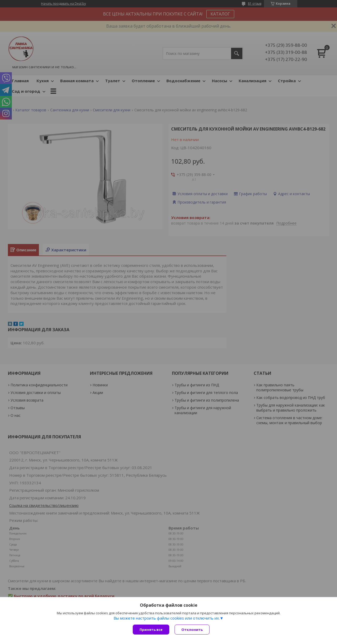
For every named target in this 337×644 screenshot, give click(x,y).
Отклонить (192, 630)
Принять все (151, 630)
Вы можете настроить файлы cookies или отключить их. (167, 618)
